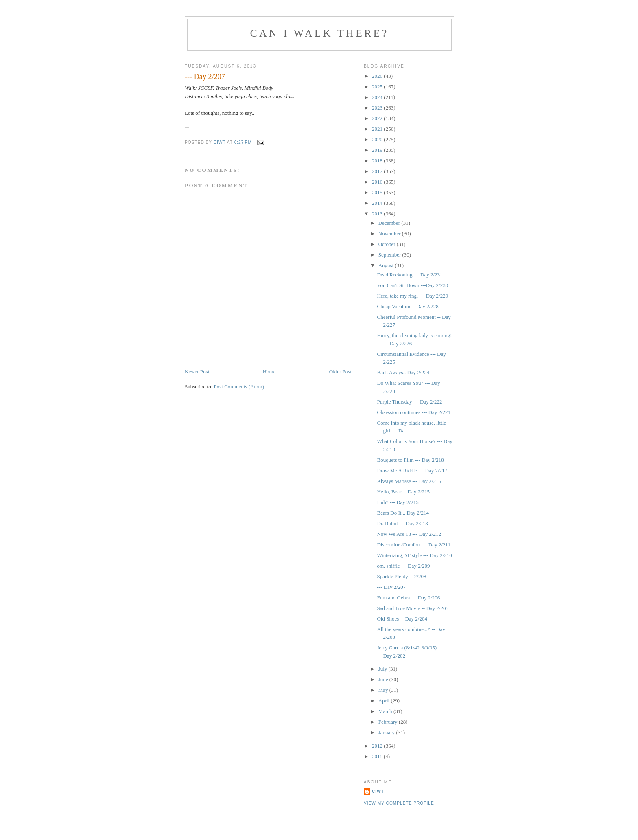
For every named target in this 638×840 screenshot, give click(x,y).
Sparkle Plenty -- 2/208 (401, 576)
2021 (378, 129)
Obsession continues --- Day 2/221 (414, 412)
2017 (378, 171)
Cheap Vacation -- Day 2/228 (407, 306)
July (383, 669)
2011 (378, 756)
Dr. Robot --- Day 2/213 (402, 523)
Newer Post (197, 372)
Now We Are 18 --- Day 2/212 (409, 534)
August (387, 265)
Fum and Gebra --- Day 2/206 (408, 598)
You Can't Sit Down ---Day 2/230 (412, 285)
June (384, 679)
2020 (378, 139)
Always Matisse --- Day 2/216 (409, 481)
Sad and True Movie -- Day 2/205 (413, 608)
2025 (378, 87)
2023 (378, 108)
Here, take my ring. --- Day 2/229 (412, 296)
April (385, 701)
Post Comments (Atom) (239, 387)
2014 (378, 203)
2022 (378, 118)
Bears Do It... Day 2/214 (403, 513)
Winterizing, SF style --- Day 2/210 (414, 555)
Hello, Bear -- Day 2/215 (403, 492)
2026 (378, 76)
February (389, 722)
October (388, 244)
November (390, 234)
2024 (378, 97)
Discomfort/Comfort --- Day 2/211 (413, 545)
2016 (378, 182)
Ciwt (378, 791)
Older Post (340, 372)
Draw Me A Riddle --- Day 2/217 (412, 470)
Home (269, 372)
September (390, 255)
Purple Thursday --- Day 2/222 (409, 402)
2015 (378, 192)
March (386, 711)
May (384, 690)
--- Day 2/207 (391, 587)
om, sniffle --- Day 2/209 (403, 566)
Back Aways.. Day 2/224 (403, 372)
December (390, 223)
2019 (378, 150)
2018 (378, 161)
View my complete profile (399, 803)
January (387, 732)
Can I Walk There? (320, 33)
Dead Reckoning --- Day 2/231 (410, 275)
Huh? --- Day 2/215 (398, 502)
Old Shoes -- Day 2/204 (402, 619)
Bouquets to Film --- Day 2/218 (410, 460)
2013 (378, 214)
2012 (378, 746)
